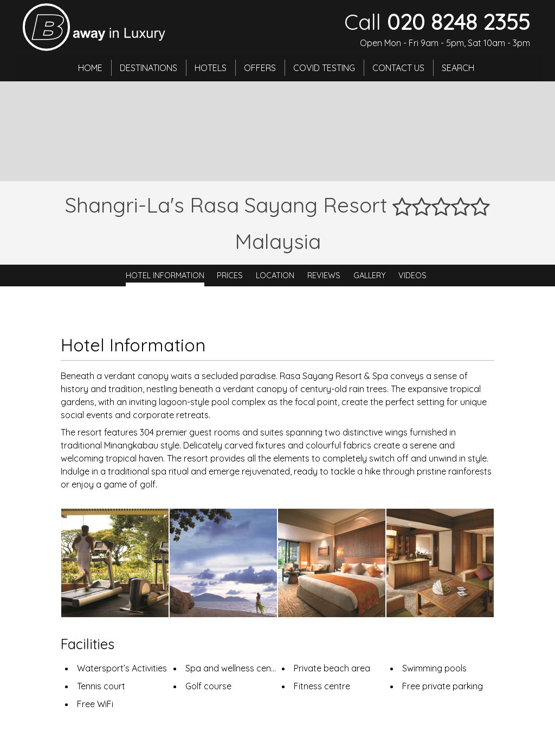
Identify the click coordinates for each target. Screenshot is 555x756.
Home (90, 68)
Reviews (324, 276)
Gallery (370, 276)
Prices (230, 276)
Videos (412, 276)
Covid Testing (324, 68)
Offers (260, 68)
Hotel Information (165, 276)
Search (458, 68)
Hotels (211, 68)
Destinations (149, 68)
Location (275, 276)
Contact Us (398, 68)
